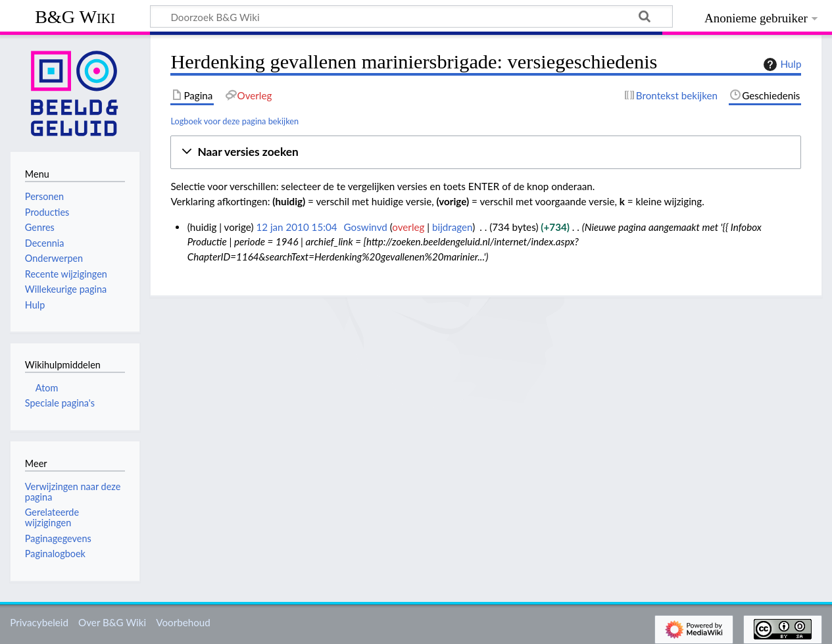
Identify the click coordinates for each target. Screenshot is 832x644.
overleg (408, 227)
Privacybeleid (39, 622)
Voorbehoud (183, 622)
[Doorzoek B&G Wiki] (411, 16)
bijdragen (452, 227)
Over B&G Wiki (112, 622)
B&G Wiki (75, 17)
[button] (486, 152)
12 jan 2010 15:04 (296, 227)
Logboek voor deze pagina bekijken (234, 121)
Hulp (781, 64)
